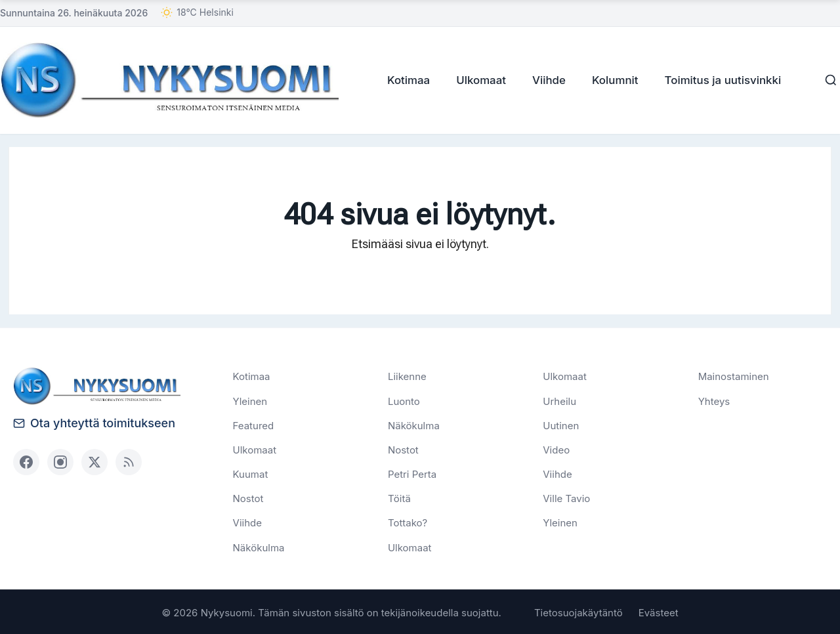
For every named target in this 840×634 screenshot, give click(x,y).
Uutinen (561, 424)
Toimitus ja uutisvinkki (719, 79)
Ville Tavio (566, 498)
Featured (254, 424)
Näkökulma (259, 546)
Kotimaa (405, 79)
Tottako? (408, 522)
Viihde (545, 79)
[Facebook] (26, 461)
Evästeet (659, 611)
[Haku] (827, 80)
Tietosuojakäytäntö (578, 611)
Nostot (248, 498)
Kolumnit (611, 79)
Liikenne (407, 376)
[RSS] (129, 461)
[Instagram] (60, 461)
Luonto (404, 400)
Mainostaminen (734, 376)
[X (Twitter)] (94, 461)
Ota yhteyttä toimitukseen (94, 422)
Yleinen (250, 400)
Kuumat (251, 474)
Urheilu (559, 400)
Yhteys (714, 400)
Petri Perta (412, 474)
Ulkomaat (477, 79)
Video (556, 449)
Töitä (399, 498)
